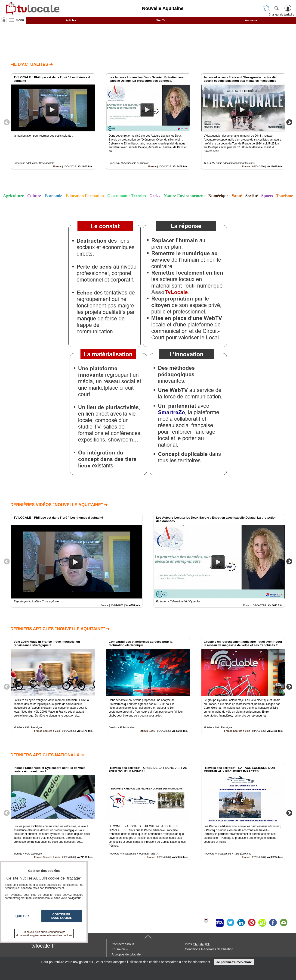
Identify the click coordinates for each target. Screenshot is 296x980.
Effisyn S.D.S (147, 731)
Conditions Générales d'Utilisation (209, 949)
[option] (53, 121)
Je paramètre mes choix (234, 962)
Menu (20, 20)
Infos (198, 944)
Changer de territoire (281, 15)
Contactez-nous (123, 944)
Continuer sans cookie (62, 916)
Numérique (218, 196)
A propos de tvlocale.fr (128, 954)
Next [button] (289, 122)
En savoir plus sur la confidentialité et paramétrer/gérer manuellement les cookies (44, 934)
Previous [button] (7, 122)
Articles (71, 20)
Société (252, 196)
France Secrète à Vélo (47, 731)
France (57, 166)
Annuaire (251, 20)
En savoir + (120, 949)
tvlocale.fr (43, 946)
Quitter (22, 916)
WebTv (161, 20)
